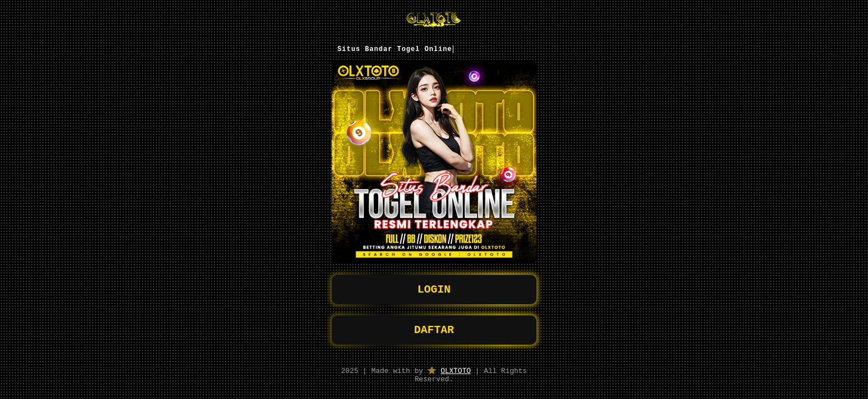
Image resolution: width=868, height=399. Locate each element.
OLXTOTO (456, 369)
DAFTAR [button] (434, 326)
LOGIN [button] (434, 283)
